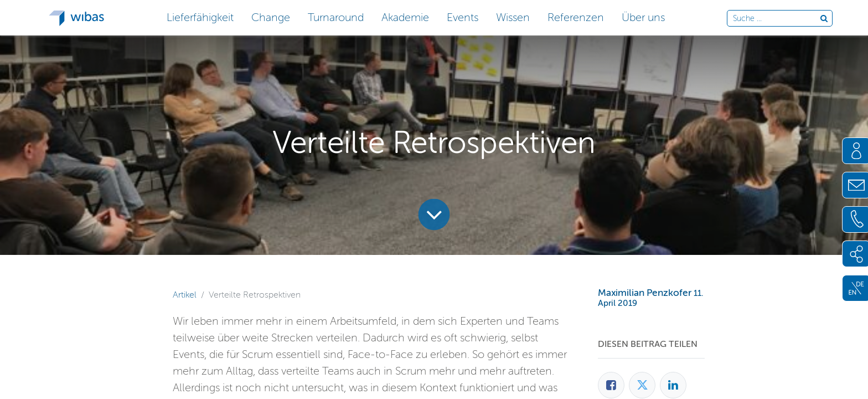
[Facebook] (611, 385)
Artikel (185, 295)
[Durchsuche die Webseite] (776, 19)
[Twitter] (642, 385)
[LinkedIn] (673, 385)
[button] (200, 16)
